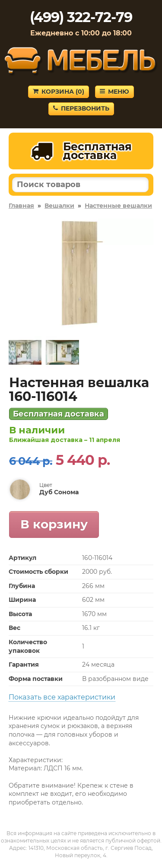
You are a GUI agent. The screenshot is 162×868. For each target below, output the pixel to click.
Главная (21, 206)
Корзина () (59, 92)
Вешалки (59, 206)
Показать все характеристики (62, 697)
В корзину (54, 524)
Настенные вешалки (118, 206)
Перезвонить (81, 108)
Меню (114, 92)
